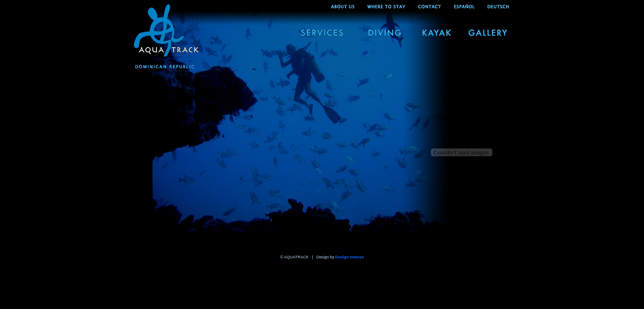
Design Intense (350, 257)
